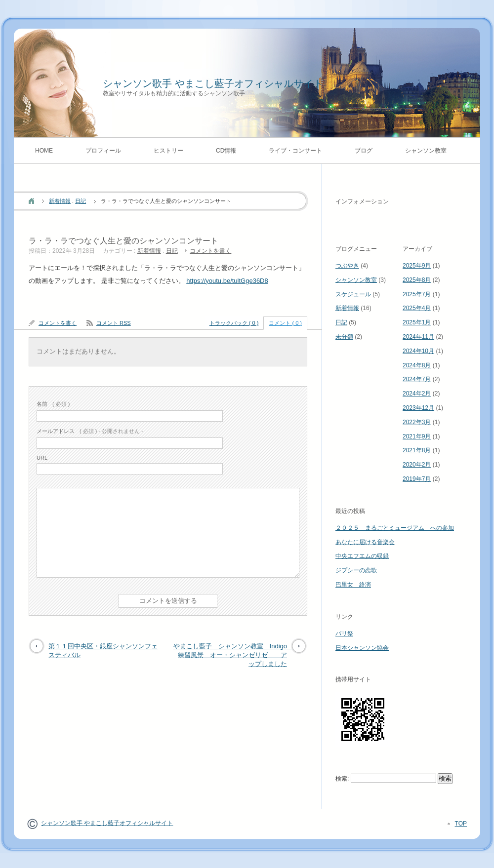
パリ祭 (344, 633)
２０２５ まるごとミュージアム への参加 (395, 528)
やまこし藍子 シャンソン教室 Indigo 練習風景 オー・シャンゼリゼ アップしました (233, 655)
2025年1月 (417, 322)
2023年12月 (418, 408)
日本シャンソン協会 (362, 648)
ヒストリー (168, 151)
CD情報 (226, 151)
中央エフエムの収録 (362, 556)
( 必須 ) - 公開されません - (90, 431)
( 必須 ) (53, 404)
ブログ (364, 151)
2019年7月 (417, 479)
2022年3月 (417, 422)
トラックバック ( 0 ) (234, 323)
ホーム (31, 201)
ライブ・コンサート (295, 151)
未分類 (344, 337)
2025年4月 (417, 308)
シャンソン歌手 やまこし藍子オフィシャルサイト (213, 83)
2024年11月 (418, 337)
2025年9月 (417, 266)
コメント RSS (114, 323)
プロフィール (103, 151)
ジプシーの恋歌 (356, 570)
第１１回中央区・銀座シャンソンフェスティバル (103, 651)
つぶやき (347, 266)
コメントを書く (210, 251)
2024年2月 (417, 394)
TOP (461, 824)
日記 (81, 201)
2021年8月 (417, 450)
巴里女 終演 (353, 585)
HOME (44, 151)
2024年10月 (418, 351)
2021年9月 (417, 436)
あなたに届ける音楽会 (365, 542)
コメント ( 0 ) (285, 323)
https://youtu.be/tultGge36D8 (227, 281)
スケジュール (353, 294)
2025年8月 (417, 280)
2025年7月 (417, 294)
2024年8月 (417, 365)
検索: (342, 779)
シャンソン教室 (426, 151)
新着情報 (60, 201)
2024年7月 (417, 379)
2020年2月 (417, 465)
